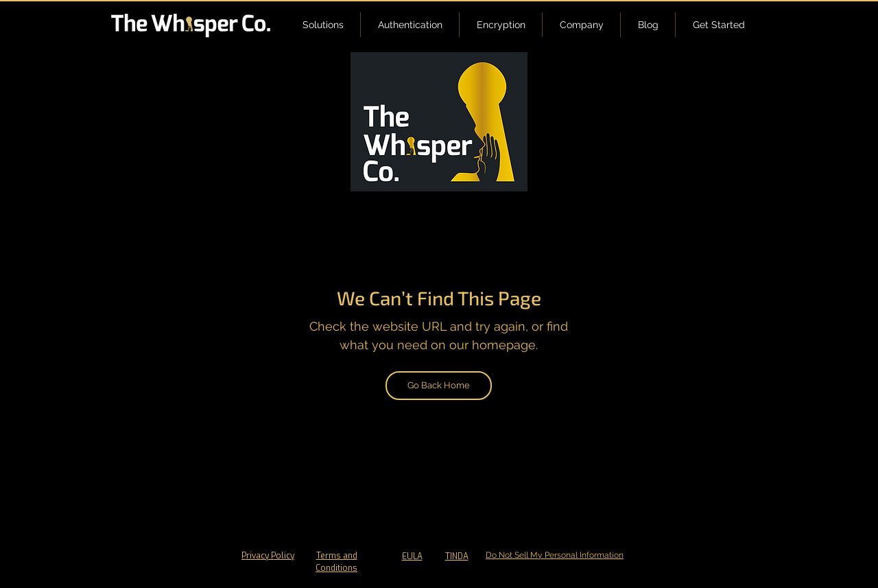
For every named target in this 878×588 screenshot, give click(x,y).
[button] (323, 25)
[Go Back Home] (439, 386)
